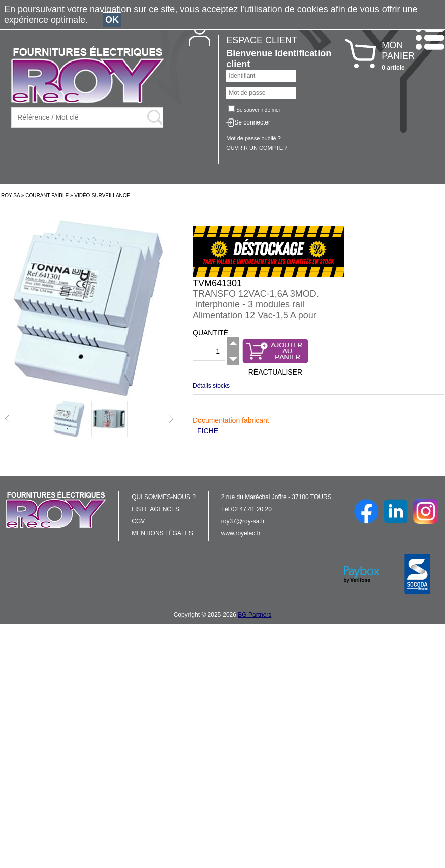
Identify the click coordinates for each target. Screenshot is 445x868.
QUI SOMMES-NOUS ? (164, 497)
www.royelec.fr (241, 533)
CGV (138, 521)
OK (112, 20)
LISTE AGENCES (155, 509)
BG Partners (255, 615)
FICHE (208, 431)
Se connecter (252, 122)
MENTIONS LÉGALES (162, 533)
